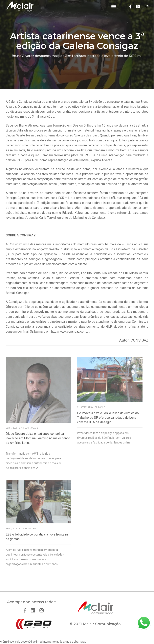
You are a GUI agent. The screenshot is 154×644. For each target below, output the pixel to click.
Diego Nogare (30, 428)
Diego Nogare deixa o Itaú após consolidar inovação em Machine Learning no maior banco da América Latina (38, 438)
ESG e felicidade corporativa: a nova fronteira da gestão (37, 537)
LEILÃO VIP (99, 407)
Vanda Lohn (29, 529)
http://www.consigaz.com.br (70, 332)
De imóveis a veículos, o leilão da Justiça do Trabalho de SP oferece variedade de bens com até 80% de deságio (108, 418)
